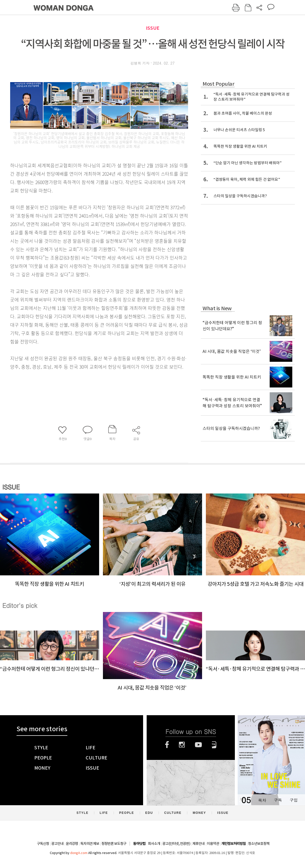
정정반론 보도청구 (114, 844)
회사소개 (154, 844)
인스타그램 (182, 745)
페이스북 (167, 745)
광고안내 (57, 844)
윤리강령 (72, 844)
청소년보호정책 (259, 844)
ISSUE (153, 28)
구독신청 (43, 844)
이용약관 (213, 844)
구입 (294, 800)
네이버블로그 (214, 745)
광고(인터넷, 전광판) (176, 844)
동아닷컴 (139, 844)
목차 (262, 800)
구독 (278, 800)
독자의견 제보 (90, 844)
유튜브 (198, 745)
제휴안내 (199, 844)
